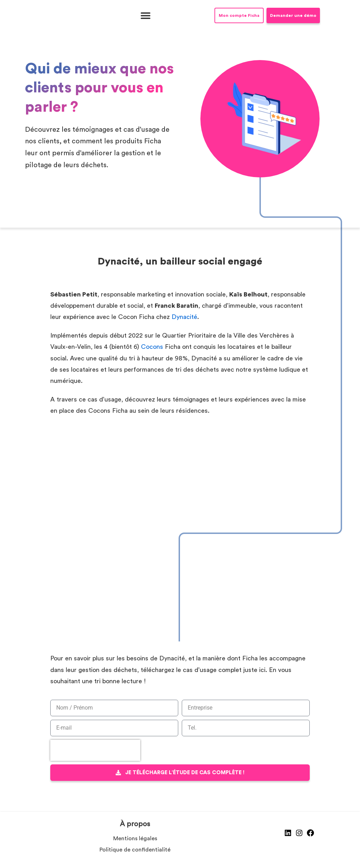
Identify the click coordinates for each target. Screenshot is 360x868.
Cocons (152, 347)
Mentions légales (135, 838)
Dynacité (184, 317)
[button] (145, 16)
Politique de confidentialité (135, 850)
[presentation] (95, 750)
